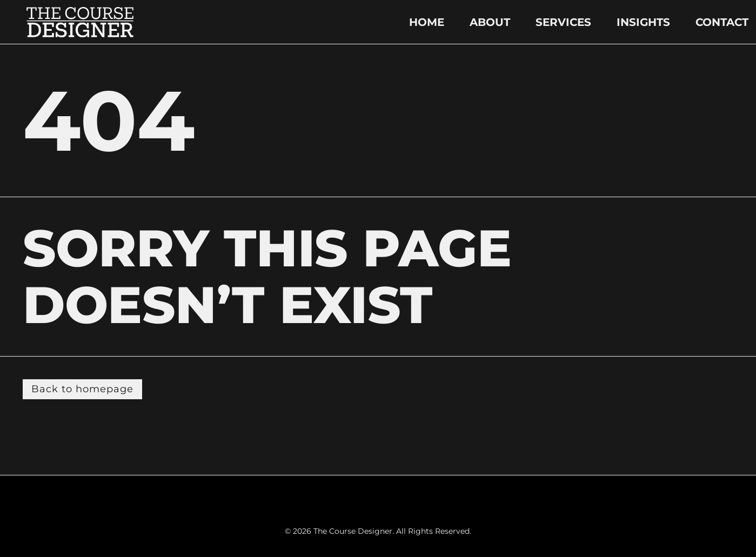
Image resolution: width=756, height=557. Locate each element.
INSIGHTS (643, 22)
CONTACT (722, 22)
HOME (427, 22)
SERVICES (563, 22)
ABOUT (490, 22)
